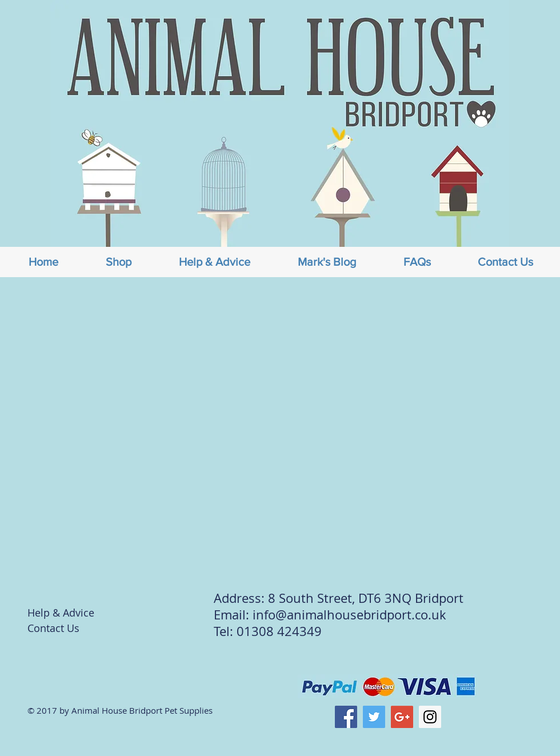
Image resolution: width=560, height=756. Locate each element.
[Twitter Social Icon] (374, 717)
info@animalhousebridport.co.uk (349, 615)
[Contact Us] (68, 628)
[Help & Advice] (68, 613)
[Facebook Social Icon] (346, 717)
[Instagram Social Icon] (430, 717)
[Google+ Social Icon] (402, 717)
